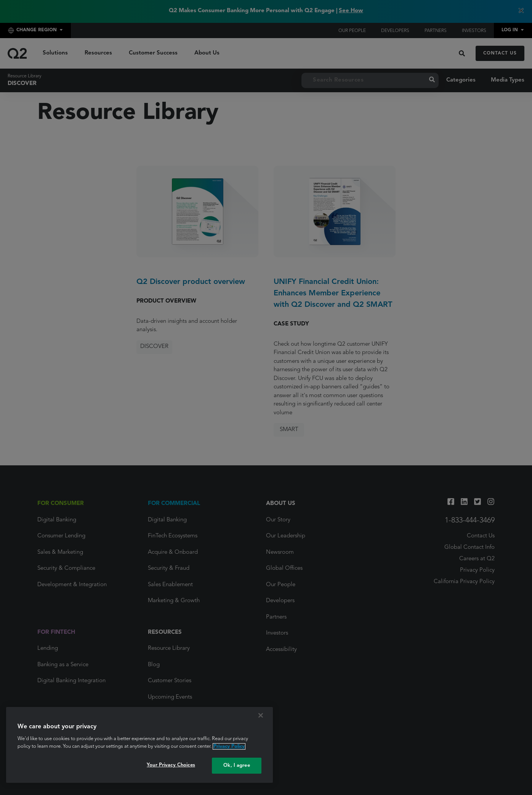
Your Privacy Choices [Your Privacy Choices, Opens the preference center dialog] (171, 765)
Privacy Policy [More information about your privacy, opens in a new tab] (229, 746)
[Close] (261, 715)
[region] (139, 745)
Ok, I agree (236, 765)
